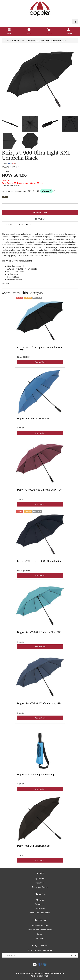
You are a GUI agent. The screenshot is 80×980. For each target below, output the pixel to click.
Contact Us (40, 904)
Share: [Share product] (10, 164)
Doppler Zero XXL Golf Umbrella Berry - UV (39, 490)
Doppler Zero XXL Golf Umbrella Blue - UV (39, 632)
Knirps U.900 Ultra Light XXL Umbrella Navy (40, 561)
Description (9, 224)
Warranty (40, 938)
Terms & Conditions (40, 925)
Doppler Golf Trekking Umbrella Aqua (37, 775)
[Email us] (35, 964)
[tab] (9, 224)
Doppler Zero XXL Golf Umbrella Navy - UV (39, 703)
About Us (40, 900)
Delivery (40, 934)
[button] (40, 219)
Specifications (25, 224)
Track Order (40, 883)
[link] (40, 964)
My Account (40, 879)
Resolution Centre (40, 887)
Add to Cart (40, 213)
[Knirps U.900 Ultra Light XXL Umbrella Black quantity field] (40, 206)
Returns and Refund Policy (40, 930)
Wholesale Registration (40, 913)
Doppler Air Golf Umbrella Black (34, 846)
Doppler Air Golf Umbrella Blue (33, 419)
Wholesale (40, 908)
